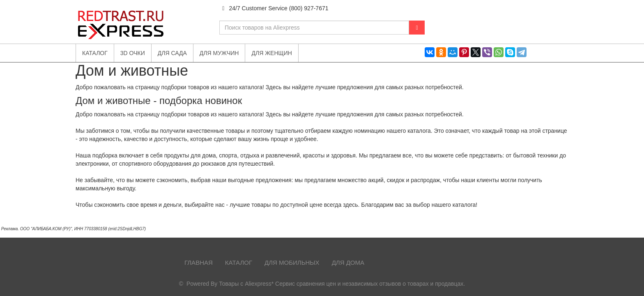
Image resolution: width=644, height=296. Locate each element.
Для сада (172, 53)
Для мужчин (219, 53)
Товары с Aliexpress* (246, 284)
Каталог (239, 262)
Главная (199, 262)
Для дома (348, 262)
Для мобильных (292, 262)
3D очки (133, 53)
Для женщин (271, 53)
